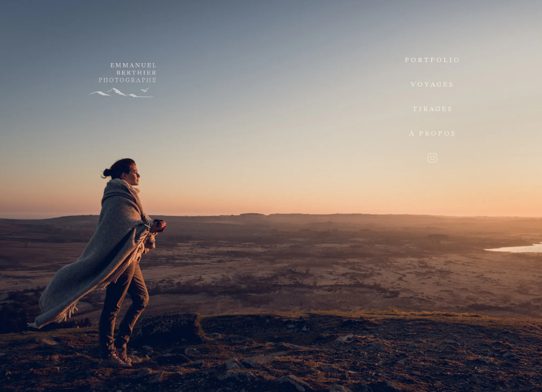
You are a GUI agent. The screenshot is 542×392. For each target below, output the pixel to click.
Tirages (433, 109)
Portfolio (433, 60)
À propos (433, 134)
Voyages (433, 85)
